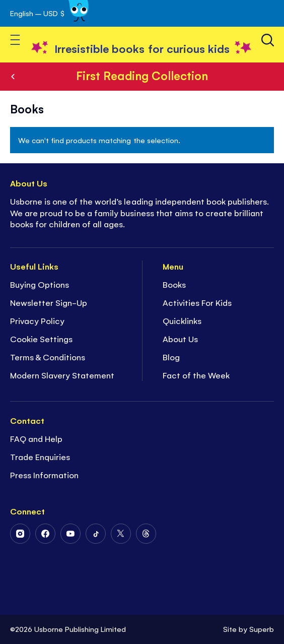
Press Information (44, 475)
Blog (171, 357)
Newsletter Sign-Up (49, 302)
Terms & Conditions (48, 357)
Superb (262, 629)
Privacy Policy (37, 320)
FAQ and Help (36, 438)
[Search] (268, 40)
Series (14, 77)
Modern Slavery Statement (62, 375)
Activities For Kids (197, 302)
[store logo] (142, 48)
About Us (180, 339)
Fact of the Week (196, 375)
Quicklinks (182, 320)
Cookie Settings (41, 339)
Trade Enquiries (40, 457)
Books (174, 284)
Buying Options (40, 284)
